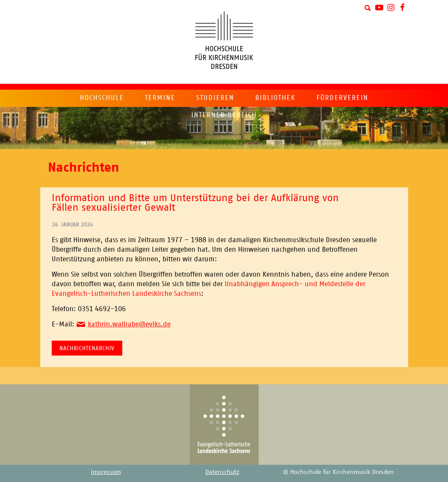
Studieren (215, 98)
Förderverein (342, 98)
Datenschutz (222, 472)
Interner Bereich (224, 115)
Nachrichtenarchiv (87, 348)
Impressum (106, 472)
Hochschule (102, 98)
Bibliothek (275, 98)
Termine (160, 98)
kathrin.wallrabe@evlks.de (129, 324)
